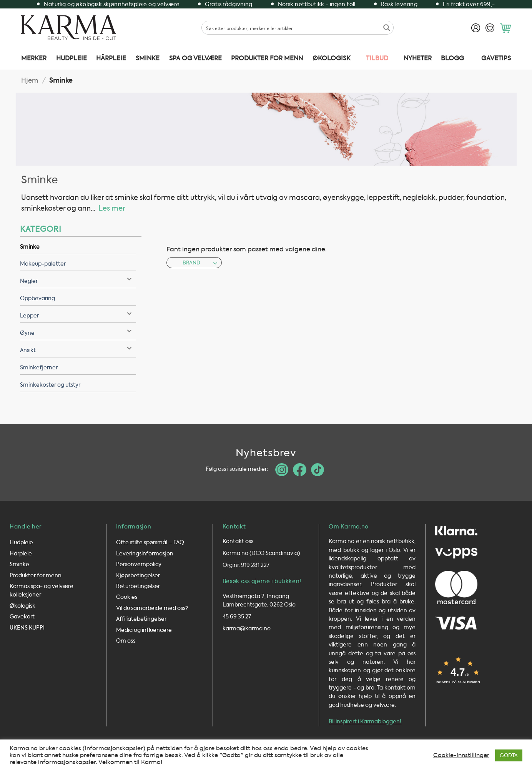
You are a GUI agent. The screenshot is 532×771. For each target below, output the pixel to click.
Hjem (30, 81)
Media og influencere (144, 631)
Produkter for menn (267, 58)
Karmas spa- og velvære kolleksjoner (42, 592)
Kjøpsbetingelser (138, 577)
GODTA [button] (509, 755)
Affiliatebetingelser (141, 621)
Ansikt (28, 350)
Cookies (127, 599)
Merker (34, 58)
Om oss (126, 642)
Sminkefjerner (39, 368)
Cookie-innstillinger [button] (461, 755)
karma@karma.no (247, 630)
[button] (505, 28)
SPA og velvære (195, 58)
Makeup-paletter (43, 264)
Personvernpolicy (139, 566)
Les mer (112, 208)
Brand (200, 263)
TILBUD (377, 58)
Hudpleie (71, 58)
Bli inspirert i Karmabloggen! (365, 723)
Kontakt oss (238, 543)
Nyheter (418, 58)
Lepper (29, 316)
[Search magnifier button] (387, 28)
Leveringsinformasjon (145, 555)
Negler (29, 281)
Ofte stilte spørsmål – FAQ (150, 544)
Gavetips (496, 58)
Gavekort (22, 618)
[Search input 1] (291, 28)
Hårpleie (111, 58)
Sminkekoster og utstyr (50, 385)
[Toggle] (129, 279)
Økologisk (332, 58)
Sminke (148, 58)
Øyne (27, 333)
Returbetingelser (138, 588)
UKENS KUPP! (27, 629)
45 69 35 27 (237, 618)
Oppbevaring (37, 298)
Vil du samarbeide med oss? (152, 610)
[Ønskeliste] (490, 28)
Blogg (452, 58)
